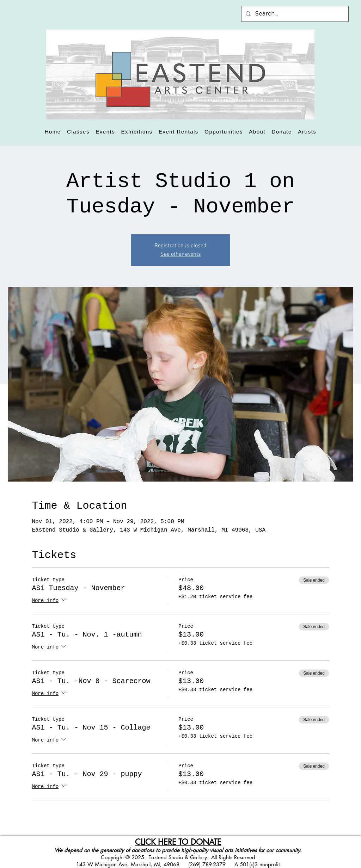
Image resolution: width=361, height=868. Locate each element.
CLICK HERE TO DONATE (178, 842)
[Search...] (294, 14)
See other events (181, 254)
